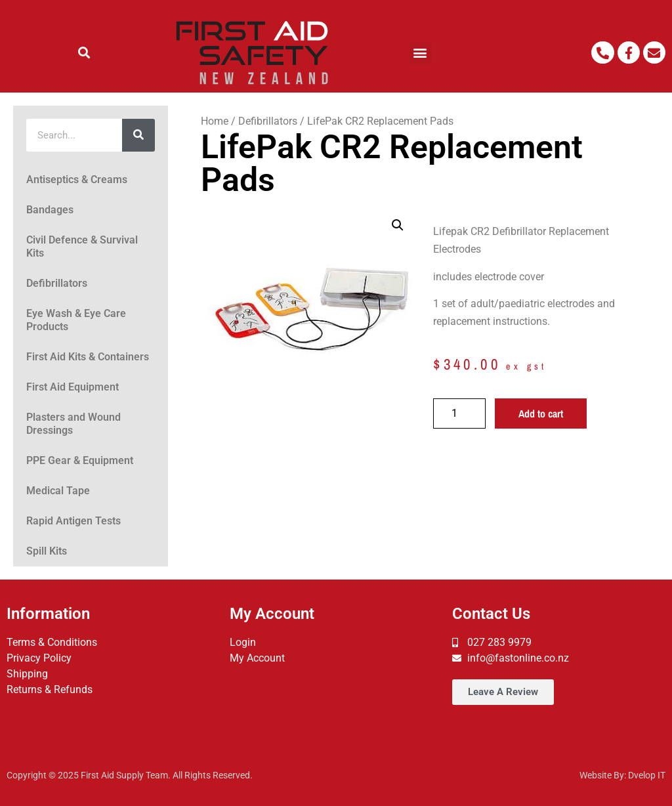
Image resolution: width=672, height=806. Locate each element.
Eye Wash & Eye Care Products (76, 320)
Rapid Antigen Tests (73, 521)
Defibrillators (57, 283)
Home (215, 121)
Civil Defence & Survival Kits (82, 246)
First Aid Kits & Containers (88, 357)
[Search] (138, 135)
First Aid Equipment (73, 387)
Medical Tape (58, 491)
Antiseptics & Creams (77, 180)
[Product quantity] (459, 414)
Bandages (50, 210)
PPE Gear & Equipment (80, 460)
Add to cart (541, 414)
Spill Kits (47, 551)
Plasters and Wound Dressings (73, 424)
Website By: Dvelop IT (622, 775)
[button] (84, 53)
